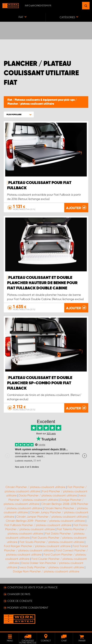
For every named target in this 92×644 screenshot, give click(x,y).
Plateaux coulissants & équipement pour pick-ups (45, 100)
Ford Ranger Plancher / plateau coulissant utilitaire (37, 546)
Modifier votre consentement (28, 608)
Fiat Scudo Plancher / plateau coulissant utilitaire (52, 542)
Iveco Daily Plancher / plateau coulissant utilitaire (52, 567)
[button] (19, 114)
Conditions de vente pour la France (32, 587)
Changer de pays (19, 594)
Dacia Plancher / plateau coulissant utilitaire (48, 495)
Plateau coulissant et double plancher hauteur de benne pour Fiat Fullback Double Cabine (42, 283)
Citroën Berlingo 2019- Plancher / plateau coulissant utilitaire (45, 521)
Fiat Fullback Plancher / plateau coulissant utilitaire (38, 525)
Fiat (10, 100)
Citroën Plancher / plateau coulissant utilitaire (35, 487)
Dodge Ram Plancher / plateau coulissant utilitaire (46, 571)
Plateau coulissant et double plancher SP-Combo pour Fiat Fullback (40, 383)
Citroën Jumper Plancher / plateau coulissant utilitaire (52, 517)
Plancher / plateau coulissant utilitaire (31, 104)
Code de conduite (20, 601)
